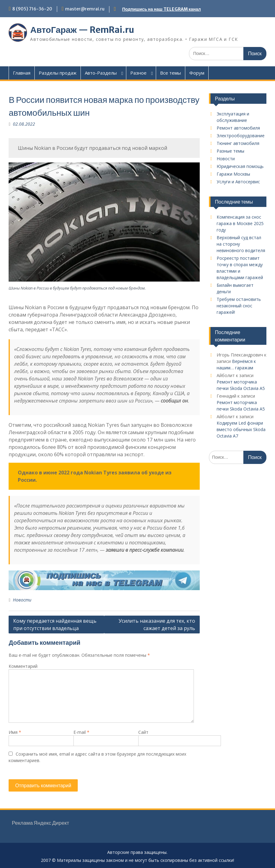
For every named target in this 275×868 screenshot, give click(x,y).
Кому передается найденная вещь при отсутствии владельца (55, 625)
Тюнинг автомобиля (238, 143)
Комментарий (23, 666)
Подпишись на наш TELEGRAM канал (161, 9)
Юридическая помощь (240, 166)
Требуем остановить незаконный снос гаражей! (239, 306)
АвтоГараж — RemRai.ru (82, 30)
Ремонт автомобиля (238, 128)
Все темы (171, 73)
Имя (15, 732)
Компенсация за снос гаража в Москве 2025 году (240, 223)
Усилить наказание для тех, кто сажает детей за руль (157, 625)
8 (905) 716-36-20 (32, 9)
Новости (22, 600)
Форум (197, 73)
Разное (138, 73)
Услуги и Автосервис (238, 182)
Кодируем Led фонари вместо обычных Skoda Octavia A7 (241, 429)
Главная (22, 73)
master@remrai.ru (85, 9)
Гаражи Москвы (233, 174)
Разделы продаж (58, 73)
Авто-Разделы (101, 73)
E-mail (81, 732)
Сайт (143, 732)
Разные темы (230, 151)
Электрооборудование (241, 136)
